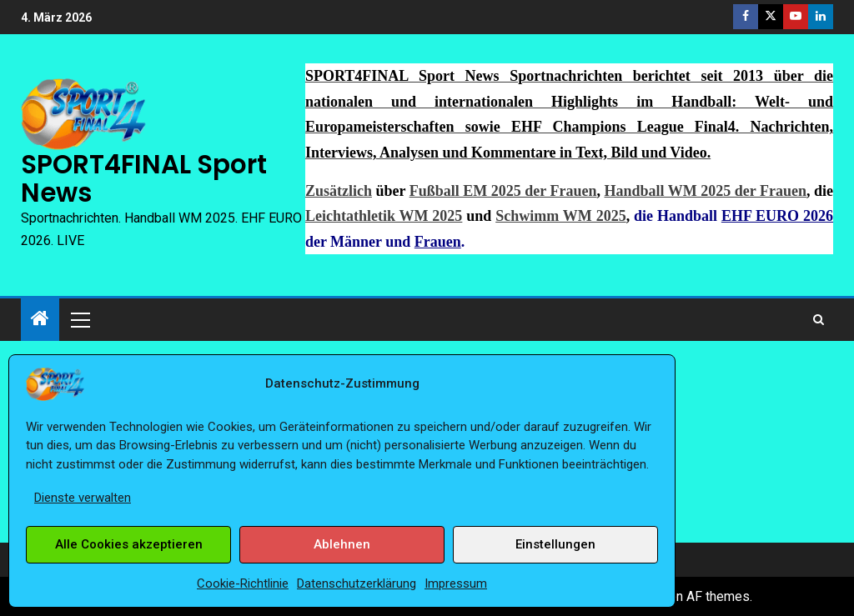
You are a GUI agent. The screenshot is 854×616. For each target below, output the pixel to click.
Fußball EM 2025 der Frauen (503, 191)
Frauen (438, 242)
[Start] (40, 320)
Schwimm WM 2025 (560, 216)
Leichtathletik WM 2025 (384, 216)
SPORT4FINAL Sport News (144, 178)
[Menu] (79, 319)
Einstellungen (555, 544)
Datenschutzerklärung (357, 583)
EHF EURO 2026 (777, 216)
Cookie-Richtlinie (243, 583)
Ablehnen (342, 544)
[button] (79, 319)
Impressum (456, 583)
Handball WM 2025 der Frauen (705, 191)
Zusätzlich (339, 191)
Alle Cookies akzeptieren (129, 544)
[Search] (819, 320)
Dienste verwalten (83, 498)
